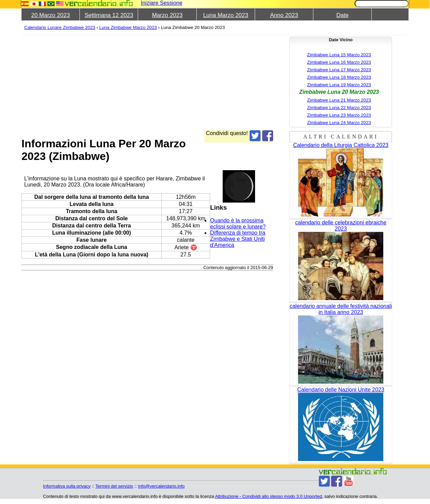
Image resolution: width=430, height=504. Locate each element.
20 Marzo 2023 (50, 15)
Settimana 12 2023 (109, 15)
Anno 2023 (284, 15)
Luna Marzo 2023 (226, 15)
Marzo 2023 (167, 15)
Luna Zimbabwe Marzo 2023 (128, 27)
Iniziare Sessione (162, 3)
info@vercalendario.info (161, 486)
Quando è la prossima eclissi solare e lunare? (238, 224)
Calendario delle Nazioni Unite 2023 (341, 390)
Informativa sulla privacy (67, 486)
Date (342, 15)
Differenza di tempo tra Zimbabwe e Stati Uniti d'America (238, 239)
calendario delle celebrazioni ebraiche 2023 (341, 226)
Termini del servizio (114, 486)
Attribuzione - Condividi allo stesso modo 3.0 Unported (269, 496)
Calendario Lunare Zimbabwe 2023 (60, 27)
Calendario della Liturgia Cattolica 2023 (341, 145)
